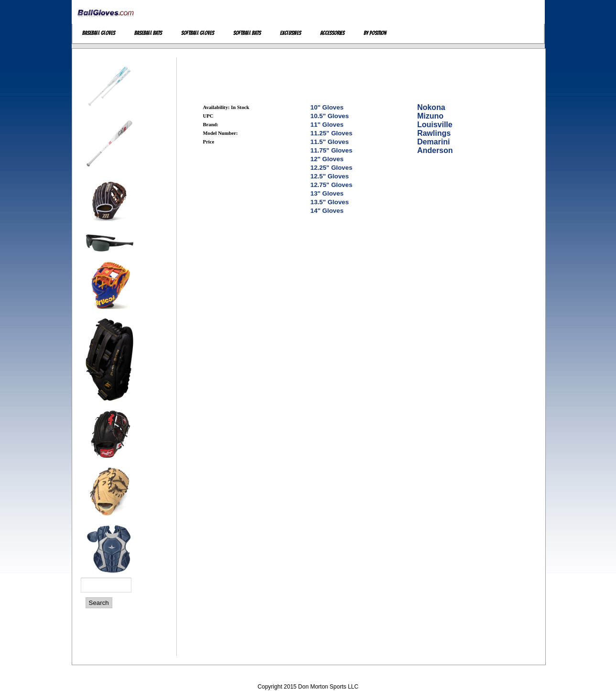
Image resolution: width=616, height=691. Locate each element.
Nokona (431, 107)
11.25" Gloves (332, 133)
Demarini (433, 142)
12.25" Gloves (332, 168)
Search (99, 603)
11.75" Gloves (332, 150)
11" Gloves (327, 125)
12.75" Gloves (332, 185)
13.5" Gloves (330, 202)
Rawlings (434, 133)
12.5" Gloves (330, 176)
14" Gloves (327, 211)
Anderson (435, 150)
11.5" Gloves (330, 142)
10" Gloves (327, 107)
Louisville (435, 125)
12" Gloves (327, 159)
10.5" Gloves (330, 116)
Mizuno (430, 116)
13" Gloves (327, 193)
